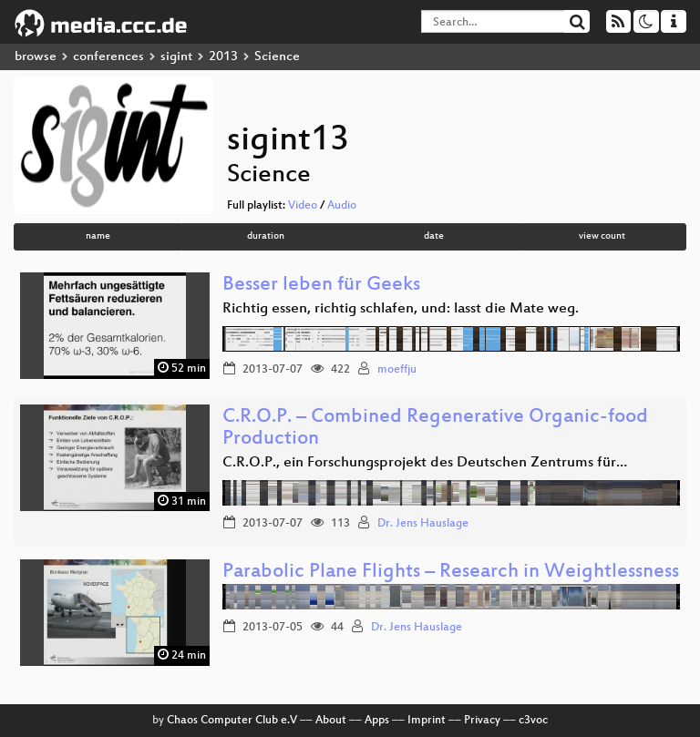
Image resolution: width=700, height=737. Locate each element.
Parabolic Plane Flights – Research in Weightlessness (451, 573)
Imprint (427, 721)
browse (36, 57)
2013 (223, 57)
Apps (377, 721)
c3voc (533, 721)
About (331, 721)
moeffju (397, 370)
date (434, 236)
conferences (108, 57)
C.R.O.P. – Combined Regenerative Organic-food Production (435, 429)
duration (266, 236)
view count (602, 236)
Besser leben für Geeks (321, 286)
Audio (342, 206)
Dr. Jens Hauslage (423, 524)
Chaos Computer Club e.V (232, 721)
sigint (176, 57)
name (98, 236)
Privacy (482, 721)
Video (303, 206)
